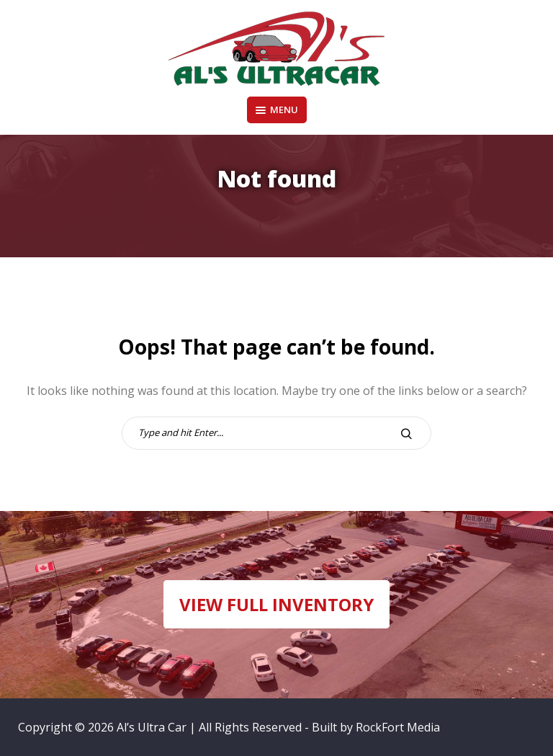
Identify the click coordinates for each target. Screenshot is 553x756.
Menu (277, 110)
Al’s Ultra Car (152, 727)
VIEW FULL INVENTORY (276, 604)
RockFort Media (398, 727)
